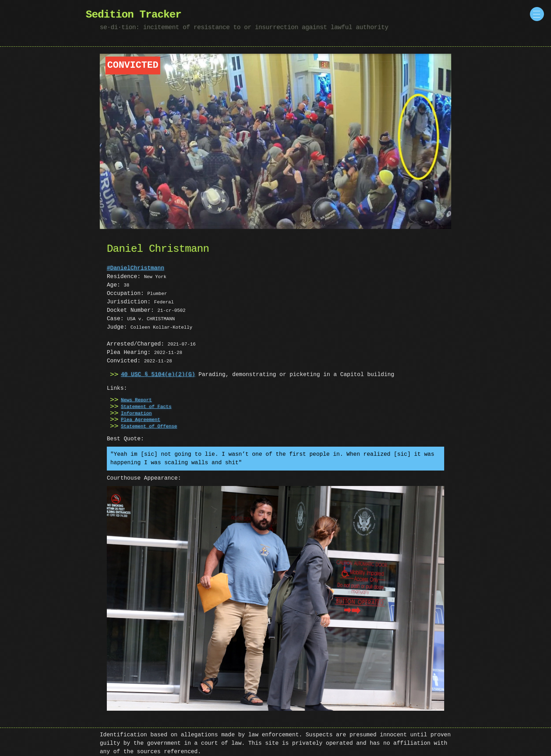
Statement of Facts (146, 407)
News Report (136, 400)
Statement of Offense (149, 427)
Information (136, 414)
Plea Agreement (141, 420)
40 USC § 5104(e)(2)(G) (158, 375)
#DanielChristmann (135, 268)
